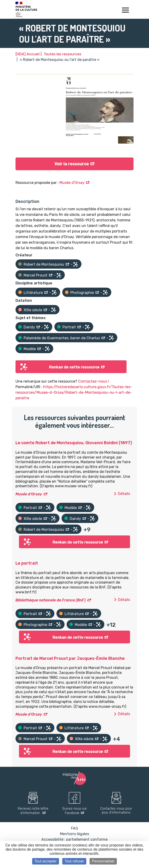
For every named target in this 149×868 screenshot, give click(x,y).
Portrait (69, 327)
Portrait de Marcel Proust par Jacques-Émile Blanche (70, 658)
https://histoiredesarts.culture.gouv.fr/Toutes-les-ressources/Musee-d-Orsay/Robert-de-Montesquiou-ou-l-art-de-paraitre (74, 392)
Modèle (30, 349)
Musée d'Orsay (72, 183)
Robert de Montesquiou (44, 264)
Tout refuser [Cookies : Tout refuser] (74, 861)
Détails (124, 494)
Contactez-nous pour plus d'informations (116, 811)
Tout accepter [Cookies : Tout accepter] (46, 861)
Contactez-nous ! (94, 381)
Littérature (33, 293)
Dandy (29, 327)
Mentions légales (74, 834)
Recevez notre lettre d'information (33, 811)
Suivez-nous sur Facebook (75, 811)
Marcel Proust (36, 275)
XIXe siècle (33, 310)
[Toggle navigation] (125, 11)
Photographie (82, 293)
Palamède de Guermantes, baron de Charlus (62, 338)
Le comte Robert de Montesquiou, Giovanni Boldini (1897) (74, 443)
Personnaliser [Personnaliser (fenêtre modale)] (103, 861)
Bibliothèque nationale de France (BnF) (51, 600)
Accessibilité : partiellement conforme (74, 839)
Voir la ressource (72, 164)
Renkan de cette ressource (74, 367)
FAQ (74, 828)
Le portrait (27, 563)
